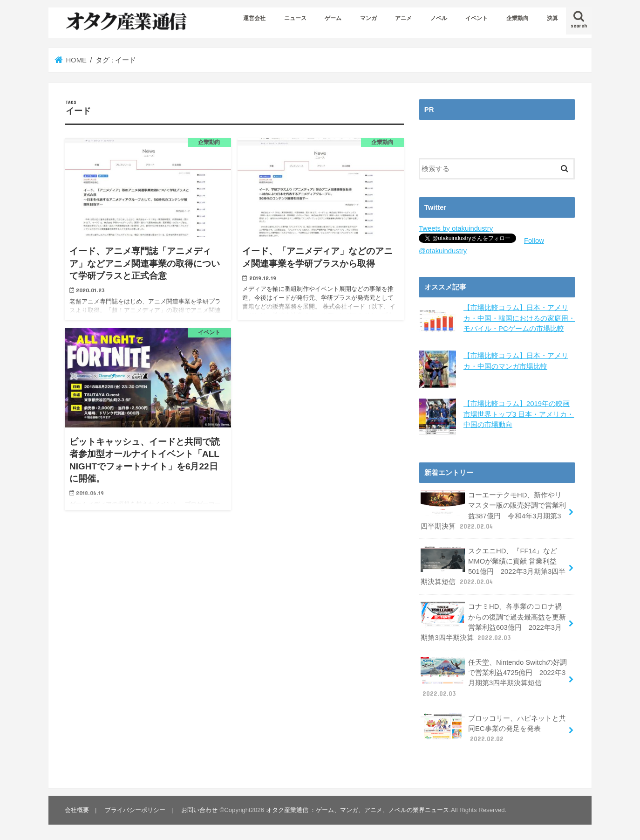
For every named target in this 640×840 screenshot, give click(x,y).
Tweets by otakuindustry (456, 228)
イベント (477, 18)
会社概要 (77, 810)
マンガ (368, 18)
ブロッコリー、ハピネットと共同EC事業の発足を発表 (493, 728)
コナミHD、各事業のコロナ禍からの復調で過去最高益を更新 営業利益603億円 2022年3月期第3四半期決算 (493, 622)
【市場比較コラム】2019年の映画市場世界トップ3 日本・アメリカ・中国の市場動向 (519, 414)
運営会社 (254, 18)
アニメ (403, 18)
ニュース (295, 18)
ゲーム (333, 18)
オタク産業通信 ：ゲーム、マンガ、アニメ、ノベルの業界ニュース (358, 810)
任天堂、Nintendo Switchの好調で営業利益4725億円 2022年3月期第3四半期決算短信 (494, 678)
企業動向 (517, 18)
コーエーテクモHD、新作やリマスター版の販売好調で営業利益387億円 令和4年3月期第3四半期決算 (493, 510)
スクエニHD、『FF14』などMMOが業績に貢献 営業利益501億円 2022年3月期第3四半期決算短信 (493, 566)
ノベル (439, 18)
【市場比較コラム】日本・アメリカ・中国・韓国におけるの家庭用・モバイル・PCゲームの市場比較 (519, 318)
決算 (552, 18)
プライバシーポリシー (135, 810)
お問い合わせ (199, 810)
